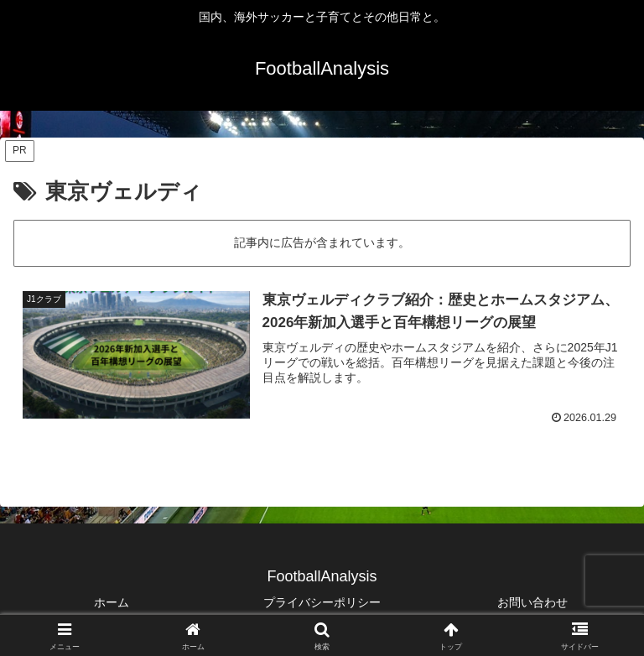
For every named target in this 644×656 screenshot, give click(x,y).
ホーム (112, 602)
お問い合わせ (532, 602)
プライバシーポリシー (322, 602)
